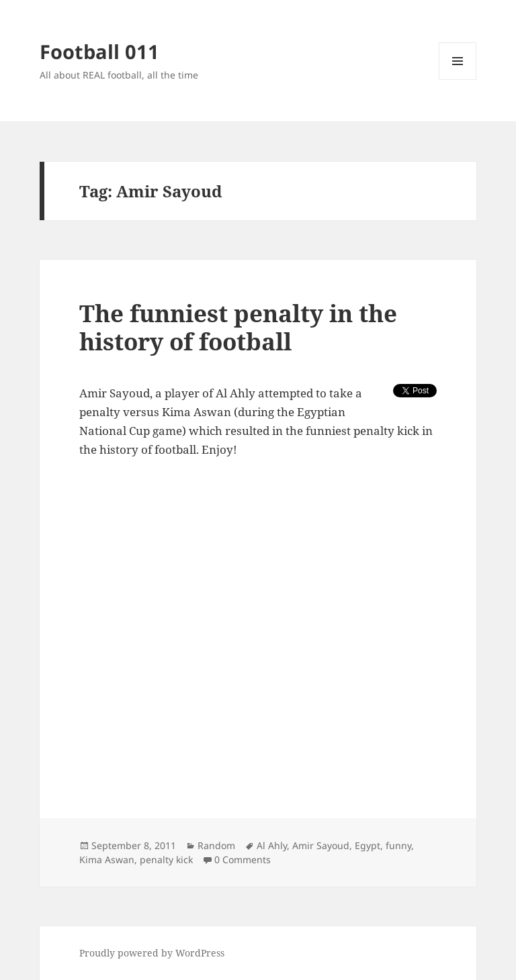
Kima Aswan (107, 860)
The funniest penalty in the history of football (238, 327)
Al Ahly (272, 845)
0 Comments (243, 860)
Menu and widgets (458, 80)
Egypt (368, 845)
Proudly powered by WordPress (152, 953)
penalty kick (166, 860)
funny (398, 845)
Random (216, 845)
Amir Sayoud (321, 845)
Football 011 (99, 51)
